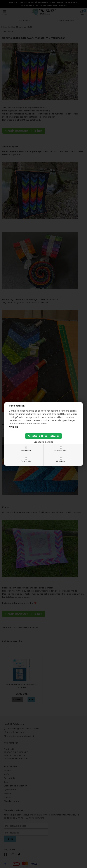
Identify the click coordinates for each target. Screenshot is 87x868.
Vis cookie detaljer (43, 442)
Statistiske (61, 461)
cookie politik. (40, 424)
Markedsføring (61, 450)
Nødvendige (26, 450)
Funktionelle (26, 461)
